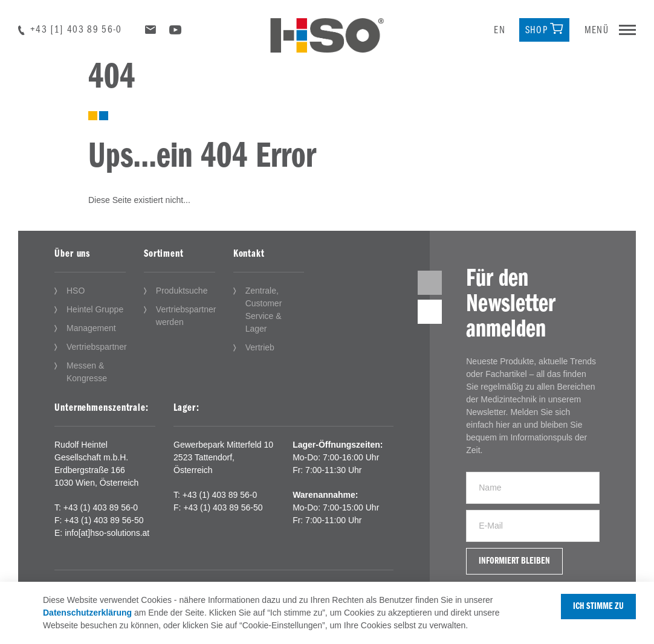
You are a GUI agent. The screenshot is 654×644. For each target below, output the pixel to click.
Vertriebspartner (97, 347)
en (500, 31)
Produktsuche (182, 291)
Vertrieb (260, 347)
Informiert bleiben (514, 561)
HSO (76, 291)
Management (91, 328)
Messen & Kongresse (87, 372)
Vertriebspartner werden (186, 316)
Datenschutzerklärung (87, 613)
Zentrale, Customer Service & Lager (264, 310)
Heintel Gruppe (95, 309)
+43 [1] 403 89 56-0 (76, 30)
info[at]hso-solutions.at (107, 533)
